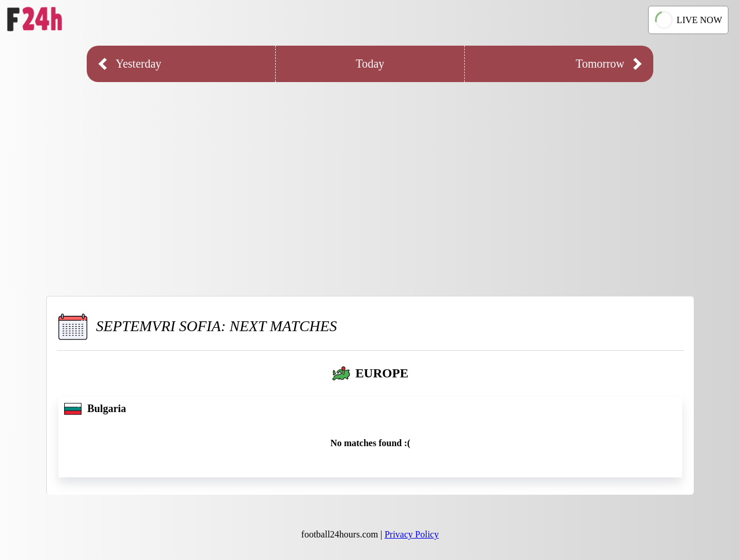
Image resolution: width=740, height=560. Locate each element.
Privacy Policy (412, 534)
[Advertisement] (370, 180)
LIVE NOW (688, 20)
